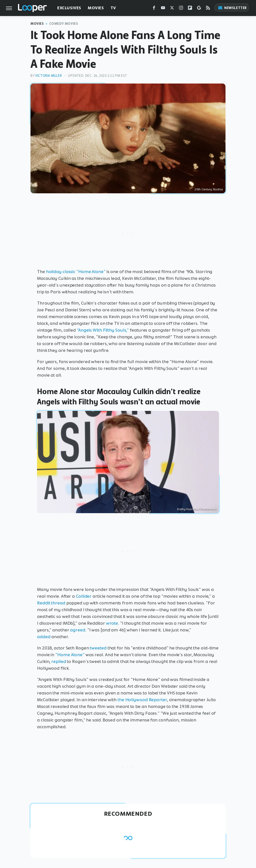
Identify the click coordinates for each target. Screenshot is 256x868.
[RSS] (208, 9)
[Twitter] (172, 9)
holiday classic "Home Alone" (76, 272)
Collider (84, 596)
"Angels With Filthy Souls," (103, 330)
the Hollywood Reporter (142, 700)
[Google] (199, 9)
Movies (96, 8)
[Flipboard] (190, 9)
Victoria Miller (48, 76)
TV (113, 8)
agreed (77, 630)
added (44, 637)
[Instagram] (181, 9)
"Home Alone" (70, 655)
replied (58, 661)
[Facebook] (154, 9)
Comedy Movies (64, 24)
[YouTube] (163, 9)
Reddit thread (51, 603)
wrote (112, 623)
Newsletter (232, 8)
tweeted (98, 648)
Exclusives (69, 8)
